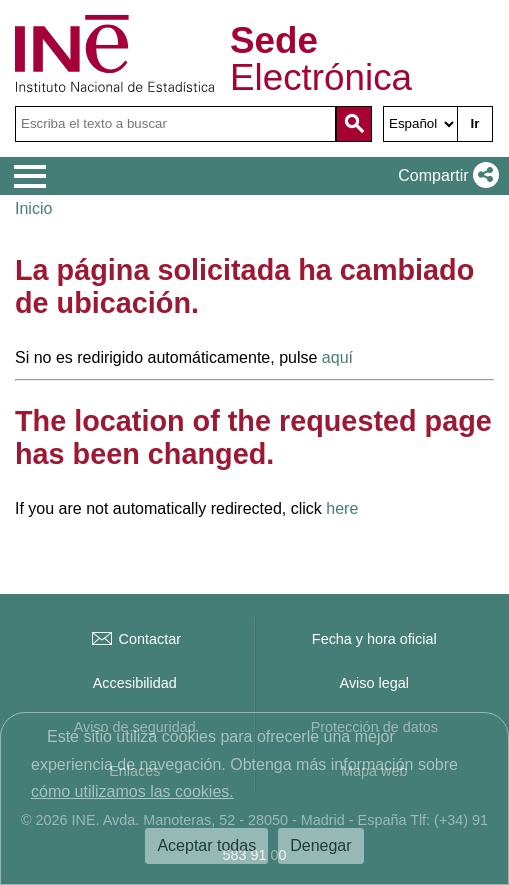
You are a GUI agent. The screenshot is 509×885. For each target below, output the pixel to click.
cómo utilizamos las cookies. (132, 791)
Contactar (135, 639)
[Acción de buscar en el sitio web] (354, 124)
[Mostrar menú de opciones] (30, 177)
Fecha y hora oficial (374, 639)
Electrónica (321, 60)
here (342, 508)
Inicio (33, 208)
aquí (337, 357)
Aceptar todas (206, 845)
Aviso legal (374, 683)
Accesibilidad (135, 683)
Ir (475, 123)
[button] (444, 176)
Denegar (320, 845)
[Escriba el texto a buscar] (175, 124)
